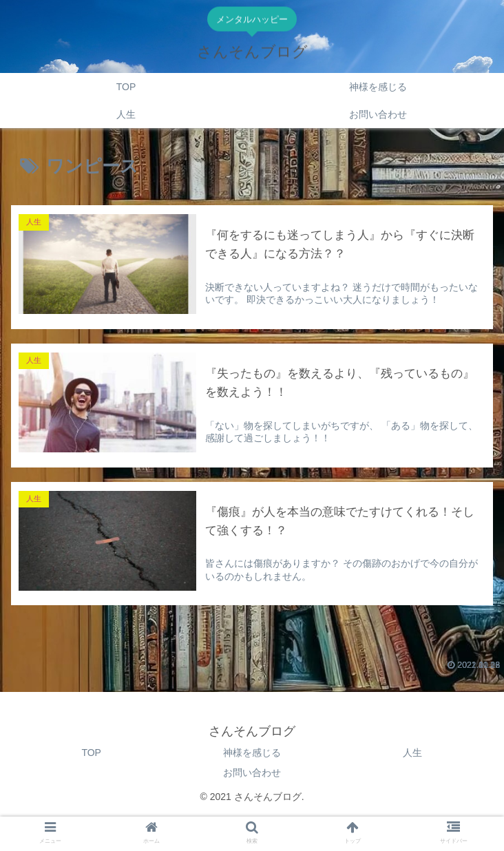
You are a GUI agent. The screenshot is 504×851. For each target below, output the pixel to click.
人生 (412, 752)
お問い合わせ (252, 772)
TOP (91, 752)
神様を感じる (252, 752)
